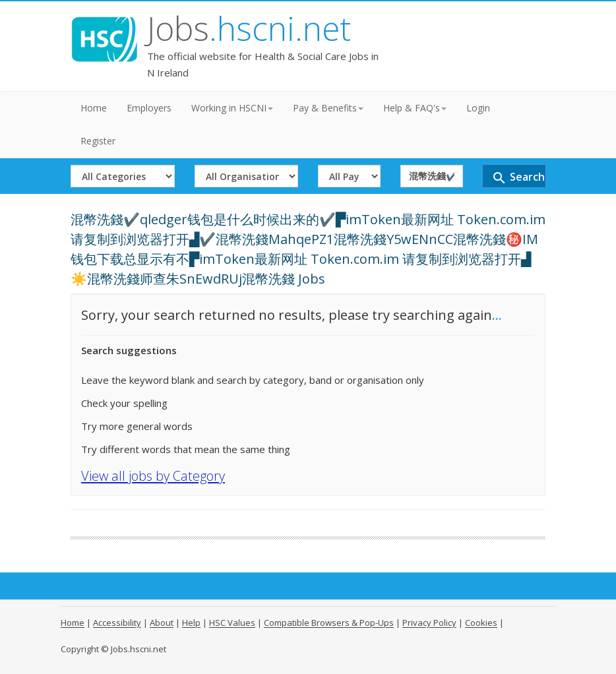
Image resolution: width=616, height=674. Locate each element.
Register (98, 141)
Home (94, 108)
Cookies (481, 623)
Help (191, 623)
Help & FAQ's (415, 108)
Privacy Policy (429, 623)
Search (518, 178)
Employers (149, 108)
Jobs (249, 28)
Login (478, 108)
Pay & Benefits (328, 108)
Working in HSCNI (232, 108)
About (162, 623)
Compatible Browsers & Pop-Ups (329, 623)
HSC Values (232, 623)
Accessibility (117, 623)
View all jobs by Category (153, 476)
